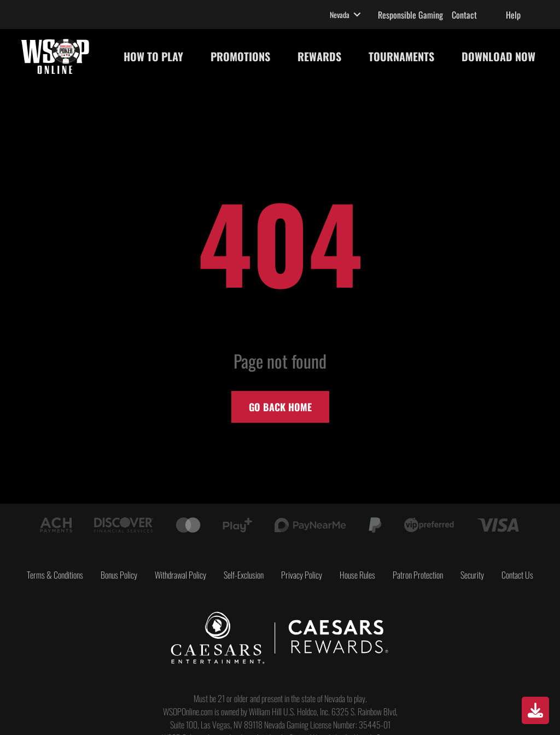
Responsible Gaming (410, 15)
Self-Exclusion (244, 575)
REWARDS (319, 56)
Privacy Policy (302, 575)
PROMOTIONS (240, 56)
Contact (464, 15)
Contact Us (517, 575)
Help (513, 15)
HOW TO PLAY (153, 56)
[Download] (535, 710)
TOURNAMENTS (401, 56)
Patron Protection (418, 575)
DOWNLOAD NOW (498, 56)
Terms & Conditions (55, 575)
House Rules (357, 575)
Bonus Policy (119, 575)
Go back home (280, 407)
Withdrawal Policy (180, 575)
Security (472, 575)
